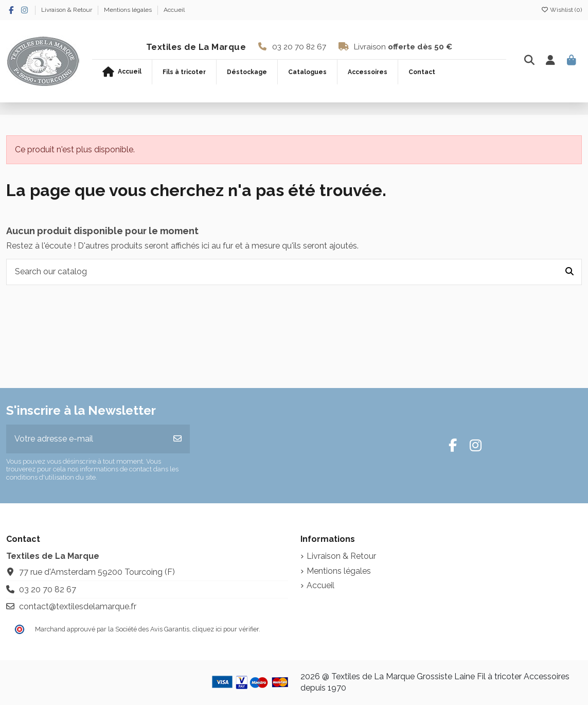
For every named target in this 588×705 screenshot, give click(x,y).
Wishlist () (561, 10)
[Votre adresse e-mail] (86, 439)
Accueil (174, 10)
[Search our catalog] (569, 272)
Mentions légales (129, 10)
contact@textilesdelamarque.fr (78, 606)
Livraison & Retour (67, 10)
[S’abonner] (177, 439)
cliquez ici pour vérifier (226, 629)
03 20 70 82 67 (299, 47)
